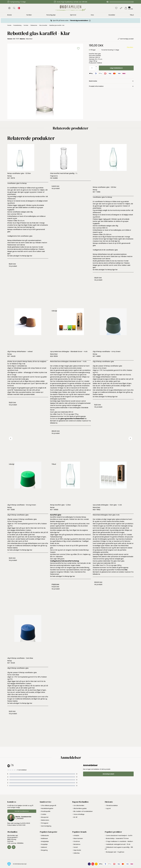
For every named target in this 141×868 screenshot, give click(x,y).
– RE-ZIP (75, 817)
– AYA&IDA (76, 836)
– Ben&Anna (76, 844)
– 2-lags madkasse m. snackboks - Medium (119, 841)
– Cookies (43, 814)
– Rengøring (44, 850)
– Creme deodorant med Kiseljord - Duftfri (119, 836)
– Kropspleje (44, 844)
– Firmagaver (44, 823)
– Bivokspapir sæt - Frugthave (115, 852)
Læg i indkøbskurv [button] (116, 68)
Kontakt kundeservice (22, 811)
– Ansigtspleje (44, 841)
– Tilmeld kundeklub (111, 806)
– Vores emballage (78, 814)
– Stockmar (76, 841)
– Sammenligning (46, 826)
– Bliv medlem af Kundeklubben (82, 811)
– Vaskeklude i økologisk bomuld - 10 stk (118, 844)
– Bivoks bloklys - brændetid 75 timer (117, 838)
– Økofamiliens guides (79, 808)
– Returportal (44, 817)
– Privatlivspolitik (45, 811)
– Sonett (75, 847)
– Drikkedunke (44, 836)
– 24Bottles (76, 853)
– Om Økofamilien (78, 806)
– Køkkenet (43, 847)
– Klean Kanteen (78, 838)
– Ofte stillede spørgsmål (48, 806)
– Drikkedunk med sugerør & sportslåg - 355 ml (119, 848)
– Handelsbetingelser (47, 808)
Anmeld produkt (108, 774)
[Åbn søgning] (14, 8)
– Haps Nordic (77, 850)
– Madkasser (44, 838)
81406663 (20, 818)
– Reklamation (44, 820)
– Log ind (108, 808)
